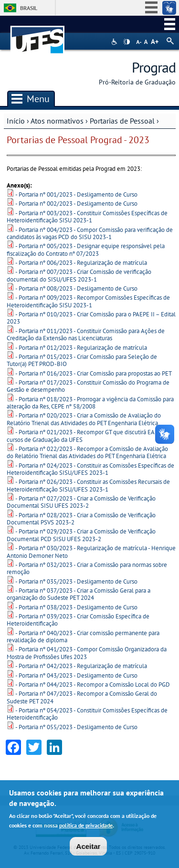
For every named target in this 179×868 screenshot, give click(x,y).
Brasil (29, 8)
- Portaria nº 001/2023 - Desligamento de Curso (76, 194)
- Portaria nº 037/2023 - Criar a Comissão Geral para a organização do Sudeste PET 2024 (79, 594)
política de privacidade (86, 827)
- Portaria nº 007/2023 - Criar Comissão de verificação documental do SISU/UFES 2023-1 (79, 275)
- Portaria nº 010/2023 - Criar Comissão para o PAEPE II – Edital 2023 (91, 318)
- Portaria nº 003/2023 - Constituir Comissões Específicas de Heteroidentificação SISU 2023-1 (87, 217)
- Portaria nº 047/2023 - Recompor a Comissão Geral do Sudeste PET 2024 (82, 697)
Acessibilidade (115, 42)
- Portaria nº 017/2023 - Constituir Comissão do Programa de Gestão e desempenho (88, 386)
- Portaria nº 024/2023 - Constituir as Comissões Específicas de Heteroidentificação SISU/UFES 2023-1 (90, 469)
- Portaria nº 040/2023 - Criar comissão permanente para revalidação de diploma (83, 637)
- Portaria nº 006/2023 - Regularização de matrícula (81, 263)
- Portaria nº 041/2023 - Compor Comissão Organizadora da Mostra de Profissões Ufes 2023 (87, 653)
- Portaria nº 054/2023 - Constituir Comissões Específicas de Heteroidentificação (87, 714)
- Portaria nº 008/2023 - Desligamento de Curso (76, 288)
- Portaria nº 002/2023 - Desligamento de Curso (76, 204)
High (126, 42)
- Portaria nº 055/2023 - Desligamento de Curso (76, 727)
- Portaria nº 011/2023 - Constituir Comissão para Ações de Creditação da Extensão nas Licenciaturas (86, 335)
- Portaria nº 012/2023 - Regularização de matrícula (81, 348)
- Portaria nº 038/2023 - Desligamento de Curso (76, 607)
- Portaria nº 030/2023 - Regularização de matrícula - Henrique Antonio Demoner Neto (91, 552)
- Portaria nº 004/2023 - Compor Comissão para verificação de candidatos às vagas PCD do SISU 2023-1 (90, 233)
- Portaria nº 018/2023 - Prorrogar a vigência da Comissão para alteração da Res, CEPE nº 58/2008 (90, 403)
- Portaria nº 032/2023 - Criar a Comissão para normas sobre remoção (87, 568)
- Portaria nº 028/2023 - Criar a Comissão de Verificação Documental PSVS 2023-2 (81, 519)
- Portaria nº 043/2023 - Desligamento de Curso (76, 675)
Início (16, 121)
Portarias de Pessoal (122, 121)
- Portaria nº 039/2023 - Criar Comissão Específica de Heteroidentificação (78, 620)
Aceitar (89, 847)
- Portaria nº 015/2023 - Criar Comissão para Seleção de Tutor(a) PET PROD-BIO (82, 360)
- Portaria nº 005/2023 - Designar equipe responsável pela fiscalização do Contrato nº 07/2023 (86, 250)
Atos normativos (57, 121)
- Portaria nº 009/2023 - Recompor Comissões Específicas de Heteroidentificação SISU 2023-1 (88, 301)
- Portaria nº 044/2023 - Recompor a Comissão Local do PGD (93, 685)
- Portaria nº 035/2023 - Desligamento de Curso (76, 581)
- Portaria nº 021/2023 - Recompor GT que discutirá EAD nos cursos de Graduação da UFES (88, 436)
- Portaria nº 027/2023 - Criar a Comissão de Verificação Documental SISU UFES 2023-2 (81, 502)
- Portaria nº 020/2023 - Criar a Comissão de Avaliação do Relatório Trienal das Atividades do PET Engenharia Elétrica (84, 419)
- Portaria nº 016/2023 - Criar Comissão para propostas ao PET (94, 373)
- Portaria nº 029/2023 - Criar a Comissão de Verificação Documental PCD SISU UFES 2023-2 (81, 535)
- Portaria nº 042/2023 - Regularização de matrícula (81, 666)
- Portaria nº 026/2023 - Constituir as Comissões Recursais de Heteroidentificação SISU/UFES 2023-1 (88, 485)
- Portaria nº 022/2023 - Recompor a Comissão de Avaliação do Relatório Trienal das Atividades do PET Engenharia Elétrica (87, 452)
